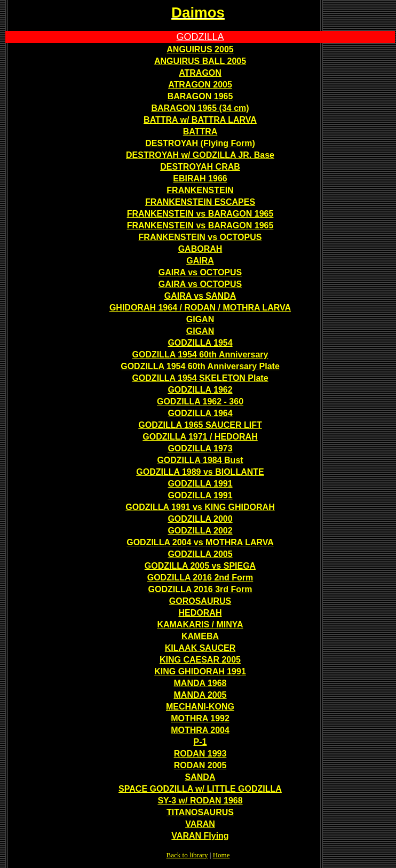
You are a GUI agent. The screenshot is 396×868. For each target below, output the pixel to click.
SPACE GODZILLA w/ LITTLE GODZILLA (200, 789)
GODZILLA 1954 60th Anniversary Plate (200, 366)
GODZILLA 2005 (200, 554)
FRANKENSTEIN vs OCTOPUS (200, 237)
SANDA (200, 777)
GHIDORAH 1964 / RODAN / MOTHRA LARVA (200, 308)
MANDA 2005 (200, 695)
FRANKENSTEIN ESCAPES (200, 202)
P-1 (200, 742)
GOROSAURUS (200, 601)
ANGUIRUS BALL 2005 (200, 61)
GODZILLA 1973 (200, 448)
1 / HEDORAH (230, 437)
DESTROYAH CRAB (200, 167)
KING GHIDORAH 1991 (200, 671)
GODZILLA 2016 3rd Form (200, 589)
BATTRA (200, 132)
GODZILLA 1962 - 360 (200, 401)
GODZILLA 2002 (200, 531)
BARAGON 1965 (200, 96)
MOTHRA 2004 (200, 730)
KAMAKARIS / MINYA (200, 624)
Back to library (187, 855)
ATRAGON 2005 (200, 85)
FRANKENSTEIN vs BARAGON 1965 (200, 214)
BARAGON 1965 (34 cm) (200, 108)
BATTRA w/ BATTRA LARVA (200, 120)
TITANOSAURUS (200, 812)
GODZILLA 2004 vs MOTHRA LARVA (200, 542)
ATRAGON (200, 73)
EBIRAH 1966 (200, 178)
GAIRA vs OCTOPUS (200, 272)
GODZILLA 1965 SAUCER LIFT (200, 425)
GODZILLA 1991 (200, 484)
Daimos (198, 13)
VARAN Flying (200, 836)
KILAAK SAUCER (200, 648)
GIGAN (200, 319)
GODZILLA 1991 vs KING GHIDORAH (200, 507)
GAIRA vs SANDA (200, 296)
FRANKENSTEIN (200, 190)
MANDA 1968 (200, 683)
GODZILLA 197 (172, 437)
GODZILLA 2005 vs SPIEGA (200, 566)
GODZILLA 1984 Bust (200, 460)
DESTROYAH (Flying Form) (200, 143)
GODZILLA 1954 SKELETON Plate (200, 378)
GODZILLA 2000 (200, 519)
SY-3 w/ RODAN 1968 (200, 801)
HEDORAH (200, 613)
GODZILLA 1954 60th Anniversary (200, 355)
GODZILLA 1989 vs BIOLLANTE (200, 472)
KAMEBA (200, 636)
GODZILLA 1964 (200, 413)
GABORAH (200, 249)
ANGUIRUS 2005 (200, 49)
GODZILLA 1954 (200, 343)
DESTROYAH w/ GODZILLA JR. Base (200, 155)
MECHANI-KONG (200, 707)
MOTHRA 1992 (200, 718)
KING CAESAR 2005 (200, 660)
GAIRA (200, 261)
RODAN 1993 (200, 754)
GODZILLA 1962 (200, 390)
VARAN (200, 824)
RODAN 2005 (200, 765)
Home (221, 855)
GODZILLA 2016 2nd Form (200, 578)
